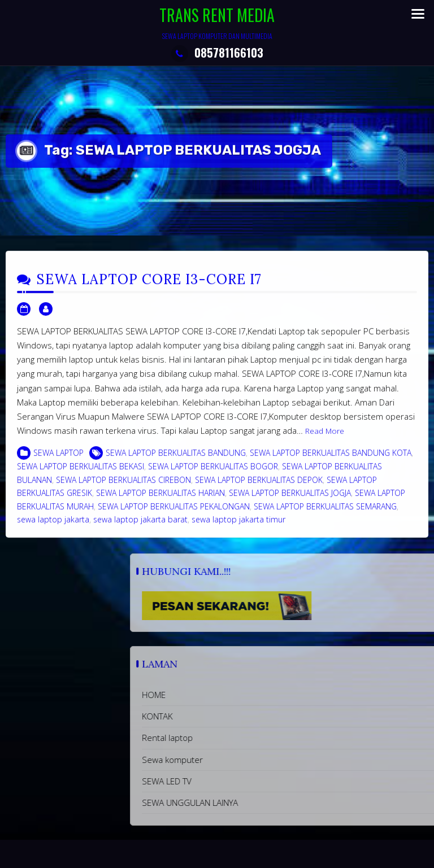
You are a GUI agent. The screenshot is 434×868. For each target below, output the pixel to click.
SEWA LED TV (262, 781)
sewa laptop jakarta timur (238, 527)
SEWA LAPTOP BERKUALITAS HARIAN (160, 500)
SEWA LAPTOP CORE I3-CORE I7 (149, 287)
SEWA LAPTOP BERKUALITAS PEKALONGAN (174, 514)
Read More (325, 438)
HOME (249, 695)
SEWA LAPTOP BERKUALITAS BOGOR (213, 474)
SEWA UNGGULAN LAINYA (285, 802)
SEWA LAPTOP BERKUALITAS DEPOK (259, 487)
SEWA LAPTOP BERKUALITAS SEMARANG (325, 514)
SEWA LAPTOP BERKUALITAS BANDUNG (176, 460)
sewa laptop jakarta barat (140, 527)
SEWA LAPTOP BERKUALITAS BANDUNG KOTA (331, 460)
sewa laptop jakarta (53, 527)
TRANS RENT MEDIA (217, 15)
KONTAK (253, 716)
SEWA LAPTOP (58, 460)
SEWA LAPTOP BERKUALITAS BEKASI (81, 474)
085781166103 (217, 53)
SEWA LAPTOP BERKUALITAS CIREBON (123, 487)
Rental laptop (263, 738)
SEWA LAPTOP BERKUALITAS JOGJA (290, 500)
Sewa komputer (268, 760)
